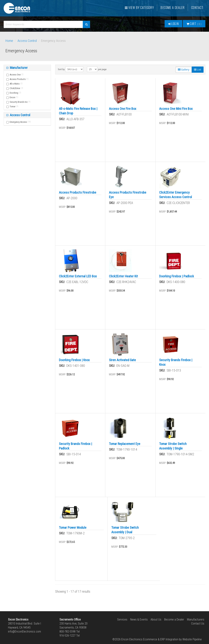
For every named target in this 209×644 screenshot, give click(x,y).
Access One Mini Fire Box (176, 109)
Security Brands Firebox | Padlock (75, 446)
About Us (156, 620)
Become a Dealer (173, 7)
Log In (173, 24)
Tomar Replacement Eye (125, 444)
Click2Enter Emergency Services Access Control (176, 195)
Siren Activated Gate (122, 360)
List (198, 69)
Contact (197, 7)
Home (9, 41)
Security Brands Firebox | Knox (176, 362)
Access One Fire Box (123, 109)
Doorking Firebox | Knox (74, 360)
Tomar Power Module (73, 528)
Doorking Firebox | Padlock (177, 276)
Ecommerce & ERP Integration (161, 639)
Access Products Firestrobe (78, 192)
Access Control (27, 41)
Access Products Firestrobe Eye (128, 195)
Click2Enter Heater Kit (123, 276)
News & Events (139, 620)
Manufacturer (18, 68)
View (139, 7)
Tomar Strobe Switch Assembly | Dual (125, 530)
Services (122, 620)
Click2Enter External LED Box (78, 276)
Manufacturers (196, 620)
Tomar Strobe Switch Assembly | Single (173, 446)
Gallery (184, 69)
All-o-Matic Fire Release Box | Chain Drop (78, 111)
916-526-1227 (67, 636)
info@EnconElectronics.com (24, 632)
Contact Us (198, 624)
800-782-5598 (67, 632)
